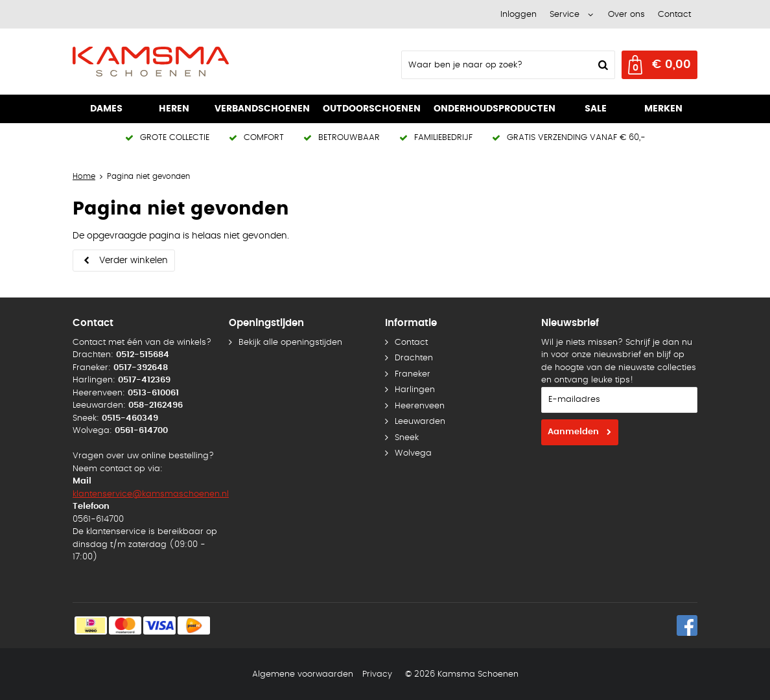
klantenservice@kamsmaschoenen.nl (151, 494)
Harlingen (415, 390)
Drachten (414, 358)
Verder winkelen (134, 261)
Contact (674, 15)
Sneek (407, 438)
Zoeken (601, 65)
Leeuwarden (420, 422)
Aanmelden (573, 432)
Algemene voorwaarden (303, 674)
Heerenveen (420, 406)
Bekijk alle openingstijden (290, 343)
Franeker (413, 374)
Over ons (626, 15)
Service (565, 15)
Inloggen (519, 15)
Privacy (377, 674)
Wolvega (413, 453)
